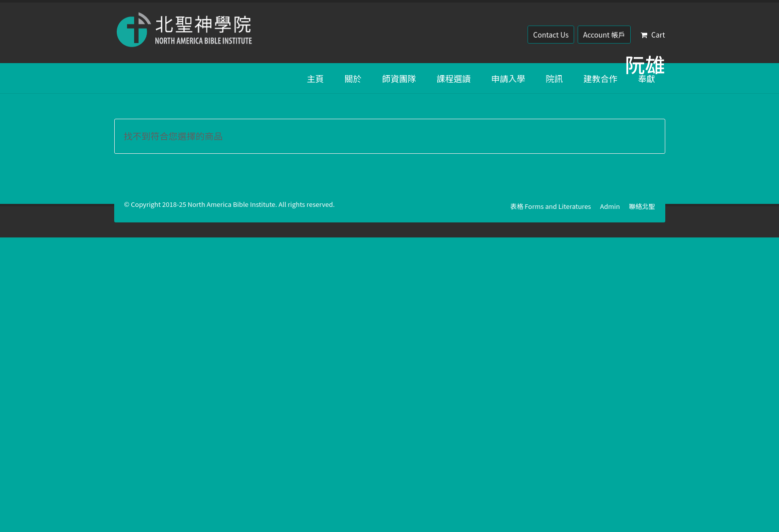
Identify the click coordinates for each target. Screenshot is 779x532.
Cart (653, 35)
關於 (353, 78)
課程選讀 (454, 78)
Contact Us (551, 35)
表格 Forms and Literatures (550, 206)
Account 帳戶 (604, 35)
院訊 (555, 78)
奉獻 (647, 78)
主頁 (316, 78)
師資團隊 (399, 78)
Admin (610, 206)
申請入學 (508, 78)
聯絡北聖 (642, 206)
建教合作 (601, 78)
